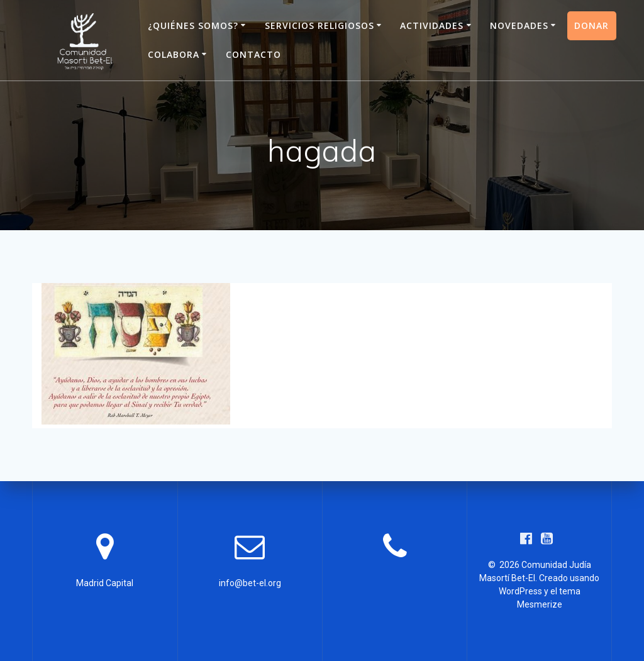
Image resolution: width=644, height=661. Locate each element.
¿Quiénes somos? (193, 25)
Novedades (519, 25)
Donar (591, 25)
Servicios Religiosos (319, 25)
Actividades (432, 25)
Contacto (253, 54)
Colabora (174, 54)
